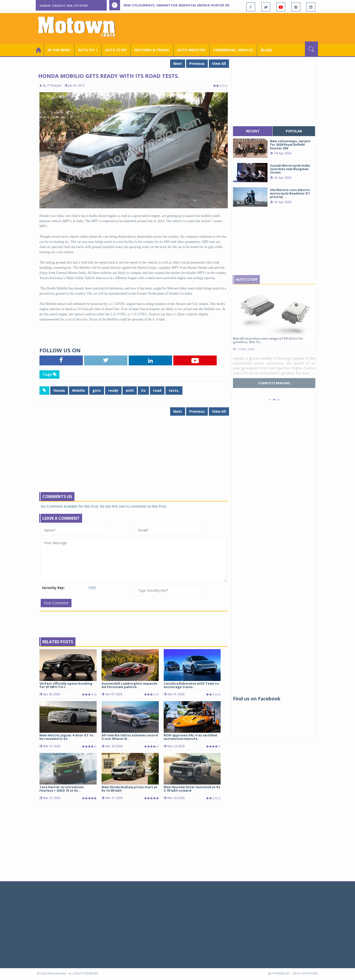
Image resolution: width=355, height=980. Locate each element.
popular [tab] (294, 131)
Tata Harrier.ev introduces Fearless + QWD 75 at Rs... (62, 789)
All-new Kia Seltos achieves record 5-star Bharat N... (130, 737)
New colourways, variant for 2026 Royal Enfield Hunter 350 (177, 5)
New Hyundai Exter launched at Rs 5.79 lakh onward (192, 789)
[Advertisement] (228, 28)
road (157, 390)
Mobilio (79, 390)
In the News (59, 50)
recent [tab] (253, 131)
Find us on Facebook (257, 699)
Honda (59, 390)
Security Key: (53, 588)
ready (113, 390)
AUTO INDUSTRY (191, 50)
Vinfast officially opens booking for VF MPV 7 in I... (66, 685)
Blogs (266, 50)
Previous (197, 63)
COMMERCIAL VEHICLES (233, 50)
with (130, 390)
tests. (174, 390)
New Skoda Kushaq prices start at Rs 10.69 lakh (130, 789)
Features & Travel (152, 50)
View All (219, 63)
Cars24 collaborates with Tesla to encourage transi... (191, 685)
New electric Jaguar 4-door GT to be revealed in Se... (66, 737)
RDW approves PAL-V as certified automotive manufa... (190, 737)
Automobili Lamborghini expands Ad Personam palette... (129, 685)
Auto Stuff (116, 50)
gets (97, 390)
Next (178, 63)
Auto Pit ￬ (88, 50)
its (143, 390)
